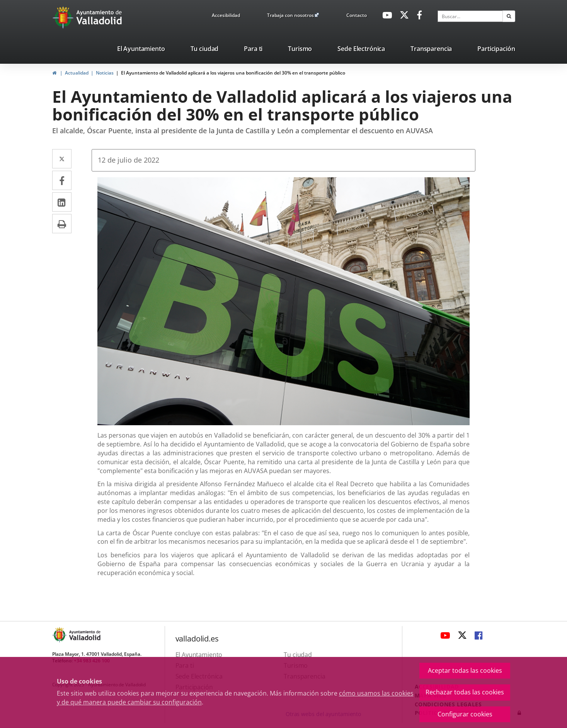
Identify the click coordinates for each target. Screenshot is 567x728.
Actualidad (77, 73)
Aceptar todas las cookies (465, 670)
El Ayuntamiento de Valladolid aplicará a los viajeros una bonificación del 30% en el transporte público (233, 73)
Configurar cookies (465, 714)
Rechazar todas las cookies (465, 692)
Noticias (105, 73)
